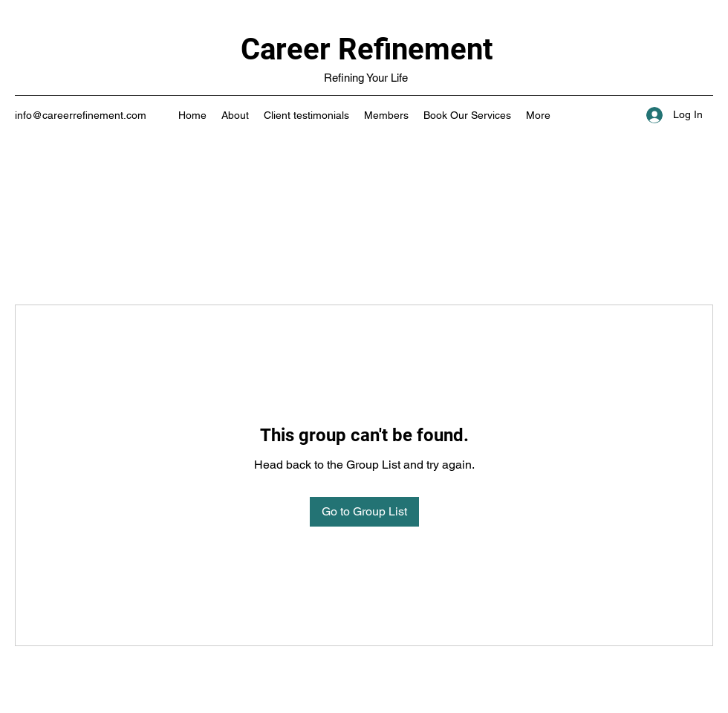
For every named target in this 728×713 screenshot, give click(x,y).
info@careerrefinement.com (81, 115)
